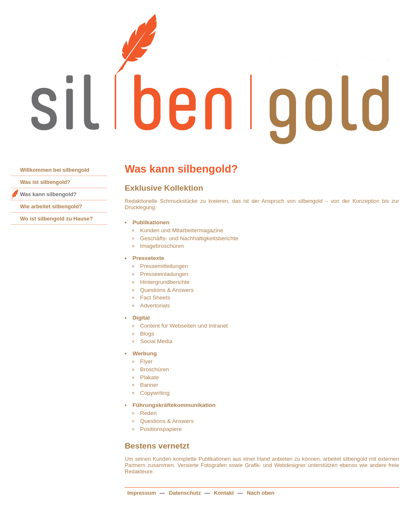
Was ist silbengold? (45, 182)
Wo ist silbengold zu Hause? (56, 219)
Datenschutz (185, 493)
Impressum (142, 493)
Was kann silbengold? (49, 194)
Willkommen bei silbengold (55, 170)
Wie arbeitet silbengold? (51, 206)
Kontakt (223, 493)
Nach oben (261, 493)
